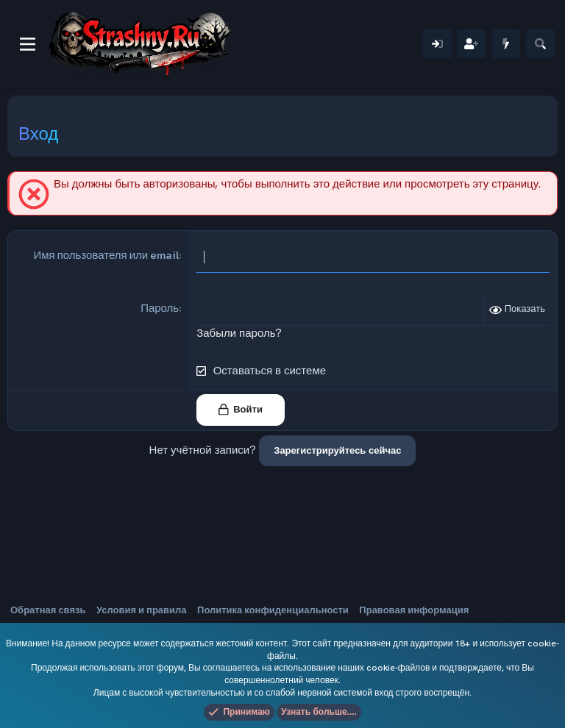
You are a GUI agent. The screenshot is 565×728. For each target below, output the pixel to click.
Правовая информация (414, 610)
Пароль (160, 308)
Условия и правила (142, 610)
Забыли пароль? (239, 333)
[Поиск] (540, 44)
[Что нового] (506, 44)
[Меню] (28, 44)
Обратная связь (48, 610)
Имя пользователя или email (106, 255)
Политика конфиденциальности (273, 610)
